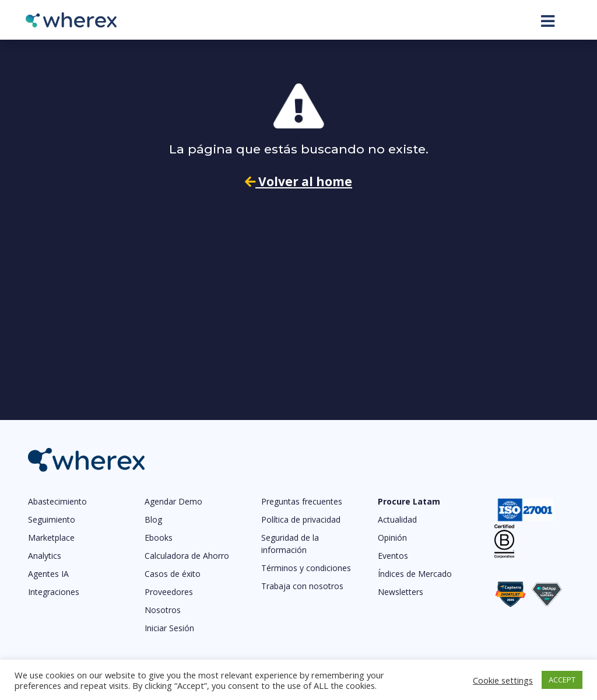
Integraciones (54, 592)
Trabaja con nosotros (302, 586)
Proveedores (169, 592)
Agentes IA (48, 574)
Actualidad (397, 519)
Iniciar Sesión (169, 628)
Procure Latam (409, 501)
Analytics (45, 556)
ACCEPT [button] (562, 680)
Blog (153, 519)
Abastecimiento (57, 501)
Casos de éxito (173, 574)
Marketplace (51, 538)
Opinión (392, 538)
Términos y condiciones (306, 568)
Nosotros (163, 610)
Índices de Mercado (415, 574)
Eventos (393, 556)
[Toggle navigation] (548, 21)
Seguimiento (52, 519)
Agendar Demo (173, 501)
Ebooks (159, 538)
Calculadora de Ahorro (187, 556)
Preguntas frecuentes (302, 501)
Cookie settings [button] (503, 680)
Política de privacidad (301, 519)
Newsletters (401, 592)
